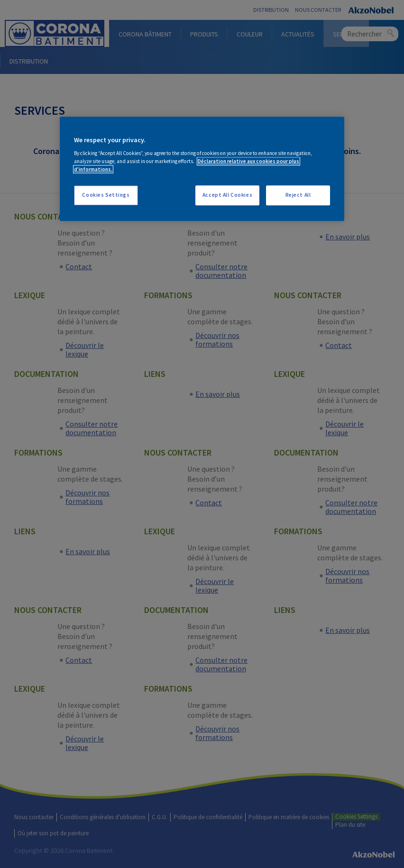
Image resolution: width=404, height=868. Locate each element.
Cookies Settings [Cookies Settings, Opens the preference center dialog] (106, 195)
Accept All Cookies (227, 195)
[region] (202, 169)
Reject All (298, 195)
